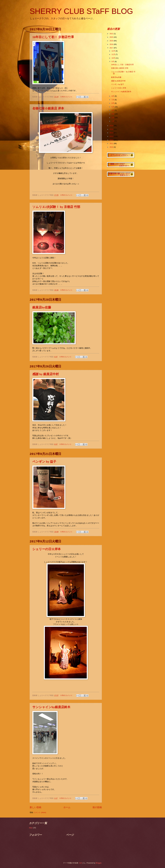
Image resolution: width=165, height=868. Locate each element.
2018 (112, 44)
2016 (112, 126)
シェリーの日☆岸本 (47, 549)
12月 (114, 51)
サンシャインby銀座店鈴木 (51, 707)
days (31, 828)
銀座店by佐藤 (42, 307)
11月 (114, 54)
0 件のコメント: (67, 97)
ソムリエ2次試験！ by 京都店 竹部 (56, 207)
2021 (112, 34)
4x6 (81, 863)
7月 (113, 100)
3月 (113, 114)
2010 (112, 147)
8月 (113, 96)
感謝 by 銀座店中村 (46, 374)
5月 (113, 107)
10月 (114, 58)
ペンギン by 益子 (44, 462)
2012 (112, 140)
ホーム (67, 807)
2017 (112, 48)
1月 (113, 121)
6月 (113, 103)
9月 (113, 61)
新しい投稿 (35, 807)
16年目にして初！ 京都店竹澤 (53, 37)
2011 (112, 143)
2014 (112, 133)
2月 (113, 118)
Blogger (99, 863)
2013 (112, 136)
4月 (113, 110)
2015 (112, 129)
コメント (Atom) (40, 812)
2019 (112, 41)
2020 (112, 37)
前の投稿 (97, 807)
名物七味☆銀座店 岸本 (48, 108)
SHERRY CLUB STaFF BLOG (81, 11)
